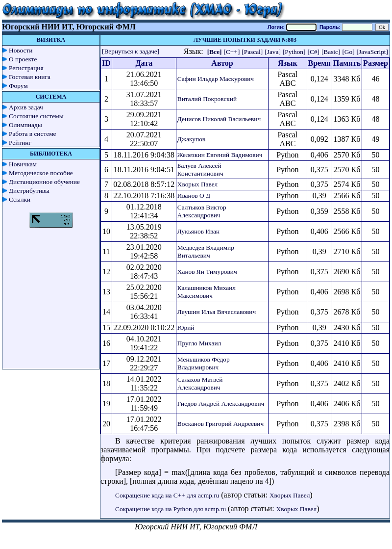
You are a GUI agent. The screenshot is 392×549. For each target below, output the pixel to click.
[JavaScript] (372, 52)
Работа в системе (33, 134)
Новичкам (23, 164)
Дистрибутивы (29, 191)
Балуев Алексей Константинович (200, 170)
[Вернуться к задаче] (131, 51)
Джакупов (191, 139)
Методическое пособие (41, 173)
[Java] (273, 52)
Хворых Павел (197, 184)
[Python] (294, 52)
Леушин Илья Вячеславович (217, 312)
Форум (18, 86)
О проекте (23, 59)
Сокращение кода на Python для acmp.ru (171, 509)
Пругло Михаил (199, 343)
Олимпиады (25, 125)
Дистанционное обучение (44, 182)
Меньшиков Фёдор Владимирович (204, 363)
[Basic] (331, 52)
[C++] (232, 52)
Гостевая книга (30, 77)
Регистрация (26, 68)
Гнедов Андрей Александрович (221, 404)
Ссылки (20, 199)
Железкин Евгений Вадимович (220, 155)
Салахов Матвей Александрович (200, 383)
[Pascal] (252, 52)
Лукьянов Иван (198, 231)
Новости (21, 50)
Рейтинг (20, 143)
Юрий (186, 327)
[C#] (313, 52)
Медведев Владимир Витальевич (206, 251)
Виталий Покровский (207, 99)
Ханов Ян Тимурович (207, 272)
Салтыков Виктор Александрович (202, 211)
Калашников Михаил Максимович (207, 292)
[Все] (215, 52)
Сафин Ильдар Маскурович (216, 79)
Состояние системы (36, 116)
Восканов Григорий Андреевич (220, 424)
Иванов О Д (194, 196)
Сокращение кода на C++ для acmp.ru (167, 495)
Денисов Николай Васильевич (219, 119)
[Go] (348, 52)
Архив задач (26, 107)
